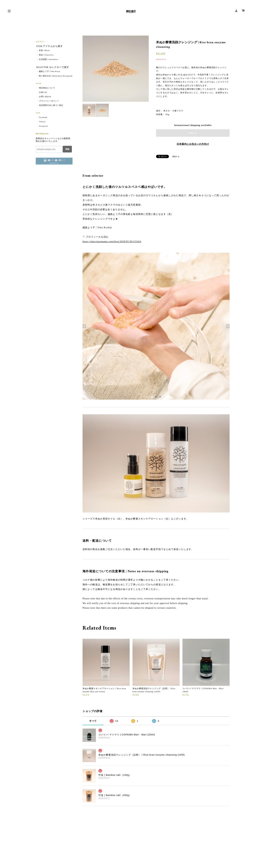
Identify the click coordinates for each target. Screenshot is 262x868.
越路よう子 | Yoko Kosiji (50, 72)
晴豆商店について (47, 89)
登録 (67, 150)
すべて (93, 721)
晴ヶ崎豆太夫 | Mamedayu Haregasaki (56, 76)
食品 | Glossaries (46, 55)
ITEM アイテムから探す (49, 46)
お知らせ (43, 93)
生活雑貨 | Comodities (49, 60)
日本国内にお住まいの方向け (193, 144)
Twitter (42, 122)
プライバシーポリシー (49, 102)
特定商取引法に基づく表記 (51, 106)
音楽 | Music (44, 51)
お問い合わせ (45, 97)
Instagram (44, 127)
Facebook (43, 118)
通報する (176, 157)
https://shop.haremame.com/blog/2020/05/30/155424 (112, 242)
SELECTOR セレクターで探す (52, 68)
